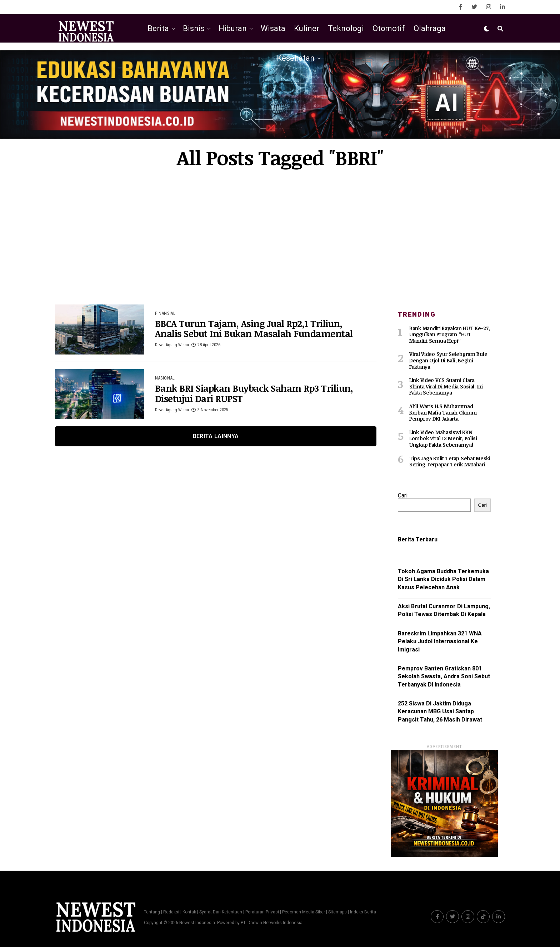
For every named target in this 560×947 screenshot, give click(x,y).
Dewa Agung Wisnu (172, 345)
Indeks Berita (363, 912)
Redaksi (171, 912)
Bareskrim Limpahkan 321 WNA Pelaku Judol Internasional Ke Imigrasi (440, 641)
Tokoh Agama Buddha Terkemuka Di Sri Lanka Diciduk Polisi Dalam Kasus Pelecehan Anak (443, 579)
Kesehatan (296, 58)
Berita (158, 28)
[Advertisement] (280, 237)
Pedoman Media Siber (304, 912)
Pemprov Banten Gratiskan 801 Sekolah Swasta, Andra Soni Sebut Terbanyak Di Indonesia (444, 676)
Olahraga (430, 28)
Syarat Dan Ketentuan (221, 912)
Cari (403, 495)
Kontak (189, 912)
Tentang (152, 912)
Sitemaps (338, 912)
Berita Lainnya (216, 436)
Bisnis (194, 28)
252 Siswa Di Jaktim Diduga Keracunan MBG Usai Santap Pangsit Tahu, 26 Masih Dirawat (440, 711)
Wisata (273, 28)
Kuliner (307, 28)
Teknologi (346, 28)
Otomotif (389, 28)
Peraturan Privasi (262, 912)
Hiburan (233, 28)
